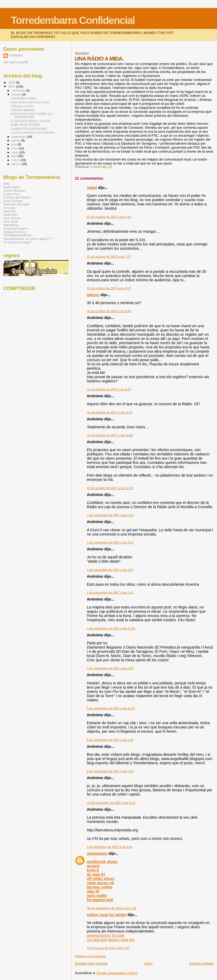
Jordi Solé (10, 215)
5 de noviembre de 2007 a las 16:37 (111, 708)
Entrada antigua (201, 963)
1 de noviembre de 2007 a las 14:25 (111, 628)
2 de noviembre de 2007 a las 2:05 (110, 668)
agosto (17, 140)
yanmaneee (97, 853)
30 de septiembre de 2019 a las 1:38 (112, 908)
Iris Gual (9, 208)
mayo (16, 152)
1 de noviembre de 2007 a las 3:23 (110, 542)
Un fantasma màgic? (18, 242)
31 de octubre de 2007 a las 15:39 (110, 488)
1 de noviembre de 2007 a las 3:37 (110, 570)
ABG (7, 184)
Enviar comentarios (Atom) (117, 973)
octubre (17, 94)
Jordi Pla (10, 211)
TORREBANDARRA (17, 235)
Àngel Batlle (12, 187)
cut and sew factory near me (111, 940)
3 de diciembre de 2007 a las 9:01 (110, 847)
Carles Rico (12, 194)
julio (15, 144)
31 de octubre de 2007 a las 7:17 (109, 257)
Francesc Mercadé (16, 204)
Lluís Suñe (11, 221)
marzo (16, 160)
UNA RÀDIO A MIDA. (24, 98)
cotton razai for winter (107, 915)
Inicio (148, 963)
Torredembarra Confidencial (73, 20)
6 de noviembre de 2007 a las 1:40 (110, 740)
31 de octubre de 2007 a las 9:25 (109, 389)
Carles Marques (14, 190)
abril (15, 156)
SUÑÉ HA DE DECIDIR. (26, 125)
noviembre (19, 90)
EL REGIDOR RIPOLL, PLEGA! (30, 121)
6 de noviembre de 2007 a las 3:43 (110, 771)
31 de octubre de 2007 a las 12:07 (110, 412)
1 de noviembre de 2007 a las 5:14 (110, 593)
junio (15, 148)
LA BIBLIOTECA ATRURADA (29, 129)
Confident (16, 55)
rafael (92, 188)
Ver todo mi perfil (16, 62)
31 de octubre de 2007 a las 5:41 (109, 217)
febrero (17, 164)
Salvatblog (11, 225)
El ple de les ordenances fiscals (30, 102)
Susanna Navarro (15, 228)
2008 (12, 82)
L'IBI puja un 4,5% (22, 106)
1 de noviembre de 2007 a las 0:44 (110, 515)
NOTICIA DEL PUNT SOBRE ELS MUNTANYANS (32, 115)
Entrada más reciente (91, 963)
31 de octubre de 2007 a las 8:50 (109, 311)
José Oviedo (12, 218)
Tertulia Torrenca (15, 232)
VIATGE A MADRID (23, 110)
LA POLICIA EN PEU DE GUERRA (32, 133)
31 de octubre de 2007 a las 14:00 (110, 435)
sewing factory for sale (106, 935)
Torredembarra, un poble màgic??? (28, 239)
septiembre (19, 137)
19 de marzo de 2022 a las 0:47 (108, 948)
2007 (12, 86)
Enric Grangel (13, 201)
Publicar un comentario (90, 956)
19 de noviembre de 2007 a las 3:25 (111, 803)
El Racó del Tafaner (17, 197)
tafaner (93, 295)
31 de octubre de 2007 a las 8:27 (109, 288)
